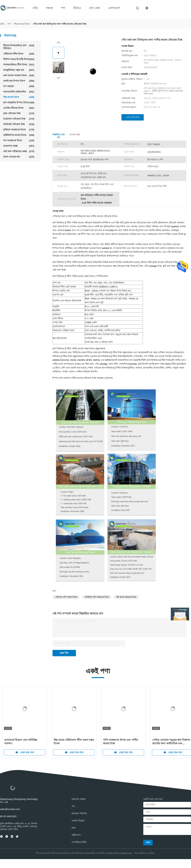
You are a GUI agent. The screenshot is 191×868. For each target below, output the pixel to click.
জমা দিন (64, 653)
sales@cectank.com (10, 809)
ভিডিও (77, 8)
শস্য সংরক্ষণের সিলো (19, 140)
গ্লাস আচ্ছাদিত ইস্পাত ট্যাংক (19, 103)
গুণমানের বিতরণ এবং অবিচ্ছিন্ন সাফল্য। (21, 742)
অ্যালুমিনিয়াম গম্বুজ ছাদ (19, 70)
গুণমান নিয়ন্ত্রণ (78, 821)
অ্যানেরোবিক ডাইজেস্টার (19, 92)
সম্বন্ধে (49, 8)
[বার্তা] (167, 830)
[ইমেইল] (167, 820)
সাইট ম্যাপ (76, 835)
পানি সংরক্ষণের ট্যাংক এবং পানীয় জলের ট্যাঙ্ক (120, 742)
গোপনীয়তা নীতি (79, 842)
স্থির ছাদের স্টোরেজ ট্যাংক (126, 597)
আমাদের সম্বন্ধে (78, 799)
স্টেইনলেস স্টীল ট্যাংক (19, 54)
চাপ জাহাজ (19, 86)
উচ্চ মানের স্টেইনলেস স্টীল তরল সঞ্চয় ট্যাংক (74, 742)
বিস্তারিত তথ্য (59, 135)
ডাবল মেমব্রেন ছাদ (19, 157)
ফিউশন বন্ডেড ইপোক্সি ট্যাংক (19, 59)
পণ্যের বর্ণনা (75, 135)
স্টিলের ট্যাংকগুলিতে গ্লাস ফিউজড (19, 47)
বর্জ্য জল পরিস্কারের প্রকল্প (19, 151)
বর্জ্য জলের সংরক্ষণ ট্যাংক (19, 75)
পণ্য (63, 8)
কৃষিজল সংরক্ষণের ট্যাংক (19, 130)
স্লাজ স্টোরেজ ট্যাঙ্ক (19, 113)
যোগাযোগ (114, 8)
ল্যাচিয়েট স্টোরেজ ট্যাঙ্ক (19, 124)
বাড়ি (35, 8)
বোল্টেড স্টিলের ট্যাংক (19, 108)
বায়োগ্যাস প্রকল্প (19, 146)
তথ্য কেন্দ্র (95, 8)
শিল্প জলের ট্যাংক (19, 97)
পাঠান (148, 842)
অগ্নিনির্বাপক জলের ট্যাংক (19, 135)
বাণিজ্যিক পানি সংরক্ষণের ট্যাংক (97, 597)
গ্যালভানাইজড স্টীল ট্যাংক (19, 65)
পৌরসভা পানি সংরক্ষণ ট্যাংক (66, 597)
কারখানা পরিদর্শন (79, 813)
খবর (73, 828)
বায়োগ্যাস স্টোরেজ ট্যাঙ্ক (19, 119)
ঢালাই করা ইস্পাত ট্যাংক (19, 81)
